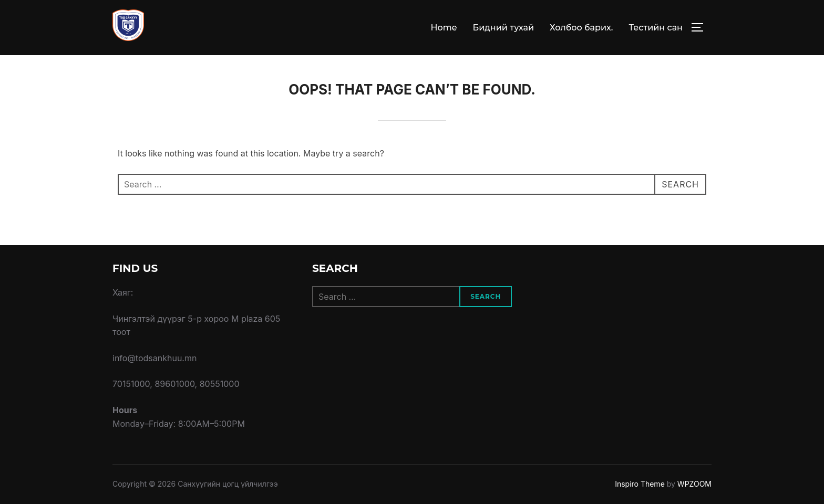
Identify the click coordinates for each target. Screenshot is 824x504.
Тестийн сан (656, 28)
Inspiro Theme (640, 484)
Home (444, 28)
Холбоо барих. (581, 28)
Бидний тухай (503, 28)
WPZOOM (694, 484)
